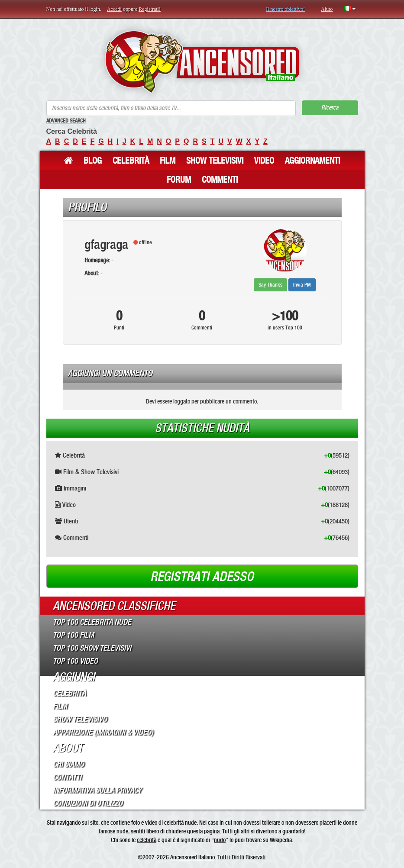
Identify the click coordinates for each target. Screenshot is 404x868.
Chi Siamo (68, 764)
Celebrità (131, 161)
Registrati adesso (202, 577)
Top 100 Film (73, 635)
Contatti (67, 777)
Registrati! (150, 9)
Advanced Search (66, 121)
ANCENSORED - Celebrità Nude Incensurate (202, 62)
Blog (93, 161)
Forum (179, 180)
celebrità (147, 840)
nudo (220, 840)
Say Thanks (270, 285)
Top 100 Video (75, 661)
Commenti (220, 180)
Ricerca (330, 108)
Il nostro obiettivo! (285, 9)
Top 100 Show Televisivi (92, 648)
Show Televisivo (80, 719)
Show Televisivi (215, 161)
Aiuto (327, 9)
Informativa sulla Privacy (97, 790)
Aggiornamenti (312, 161)
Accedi (114, 9)
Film (168, 161)
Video (264, 161)
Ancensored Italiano (192, 857)
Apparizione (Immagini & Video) (103, 732)
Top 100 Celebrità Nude (92, 622)
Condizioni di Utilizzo (88, 803)
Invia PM (302, 285)
